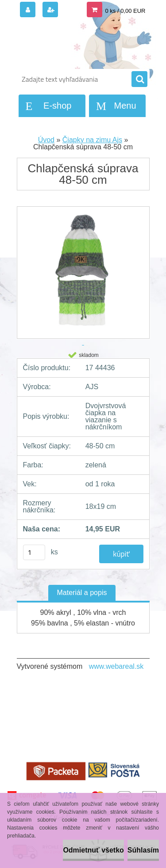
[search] (139, 80)
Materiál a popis (82, 593)
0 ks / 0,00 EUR (125, 11)
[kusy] (34, 552)
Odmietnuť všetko (93, 850)
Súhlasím (143, 850)
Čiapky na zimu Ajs (92, 140)
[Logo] (78, 43)
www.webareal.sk (116, 666)
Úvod (46, 140)
